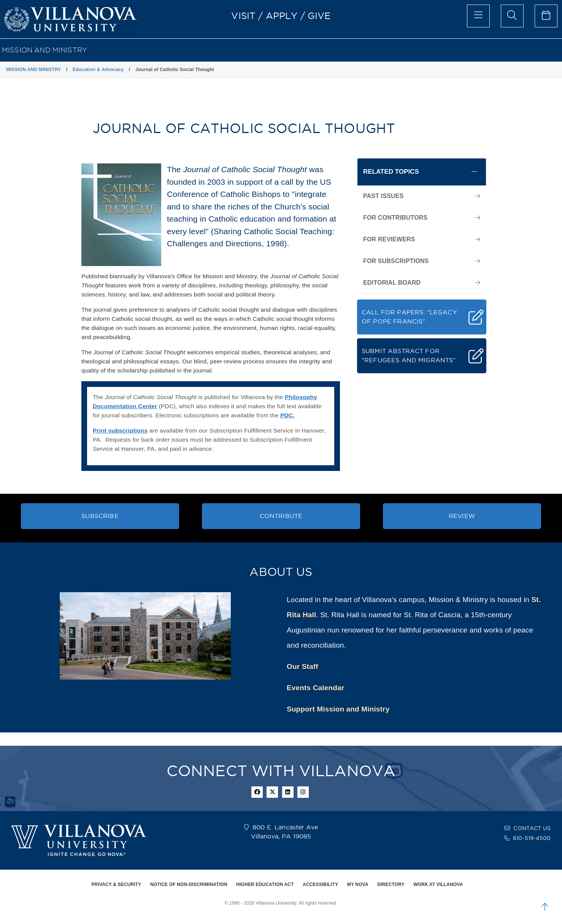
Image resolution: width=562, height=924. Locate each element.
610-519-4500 (532, 838)
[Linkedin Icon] (288, 792)
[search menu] (512, 16)
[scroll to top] (545, 907)
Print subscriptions (120, 430)
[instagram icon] (303, 792)
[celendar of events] (546, 16)
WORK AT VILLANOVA (438, 884)
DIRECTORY (391, 884)
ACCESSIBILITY (320, 884)
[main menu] (478, 16)
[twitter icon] (272, 792)
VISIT (243, 16)
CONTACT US (532, 828)
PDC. (287, 415)
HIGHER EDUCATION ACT (265, 884)
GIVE (319, 16)
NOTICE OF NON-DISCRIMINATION (189, 884)
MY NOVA (358, 884)
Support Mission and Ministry (338, 709)
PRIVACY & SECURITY (116, 884)
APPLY (282, 16)
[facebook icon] (257, 792)
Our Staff (302, 666)
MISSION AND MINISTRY (44, 50)
